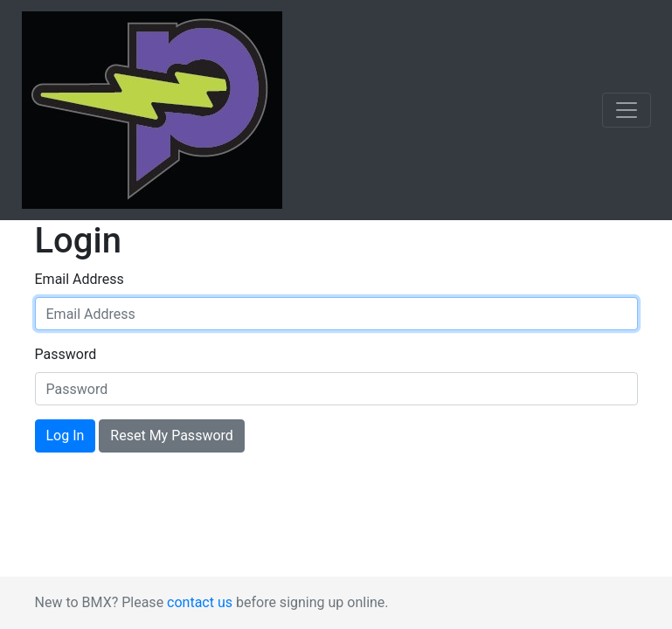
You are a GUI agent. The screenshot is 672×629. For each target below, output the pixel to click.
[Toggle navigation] (627, 110)
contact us (200, 602)
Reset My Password (171, 435)
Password (66, 354)
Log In (66, 435)
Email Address (80, 279)
